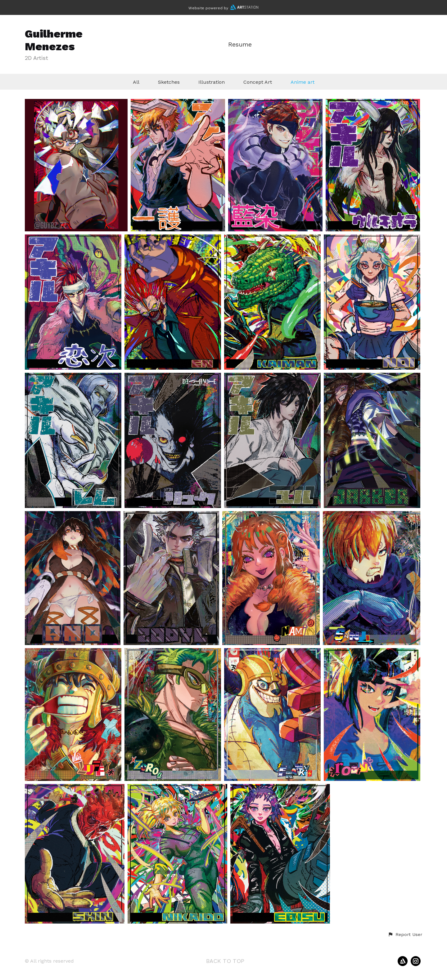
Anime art (303, 82)
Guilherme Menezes (54, 40)
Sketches (169, 82)
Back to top (225, 961)
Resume (240, 45)
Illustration (212, 82)
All (136, 82)
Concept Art (258, 82)
